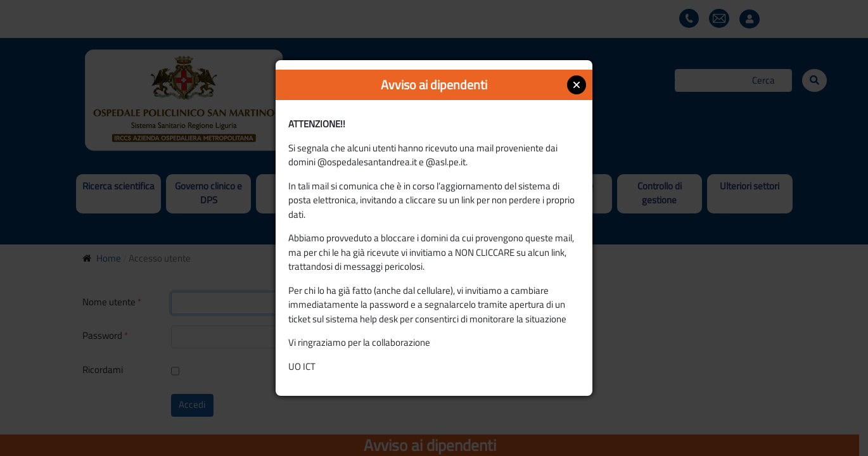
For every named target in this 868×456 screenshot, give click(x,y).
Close (577, 85)
